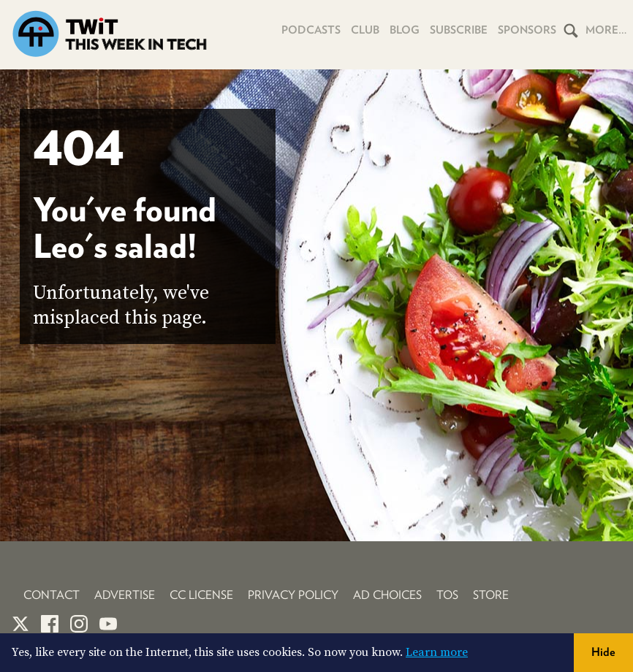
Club (365, 30)
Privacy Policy (293, 595)
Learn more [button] (437, 652)
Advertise (125, 595)
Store (491, 595)
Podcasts (311, 30)
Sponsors (527, 30)
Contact (52, 595)
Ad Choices (387, 595)
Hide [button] (603, 652)
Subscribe (459, 30)
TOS (447, 595)
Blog (405, 30)
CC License (201, 595)
